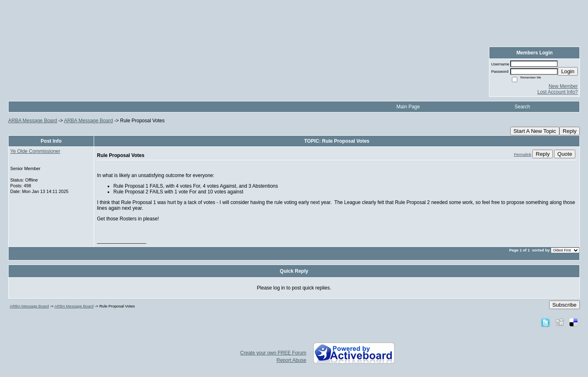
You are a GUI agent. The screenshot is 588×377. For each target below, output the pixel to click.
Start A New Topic (535, 131)
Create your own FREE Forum (273, 353)
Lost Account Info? (558, 92)
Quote (565, 154)
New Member (563, 86)
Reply (570, 131)
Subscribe (564, 305)
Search (522, 107)
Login (568, 71)
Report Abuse (292, 360)
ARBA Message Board (33, 121)
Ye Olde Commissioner (35, 151)
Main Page (408, 107)
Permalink (523, 154)
